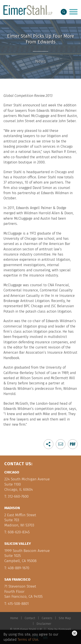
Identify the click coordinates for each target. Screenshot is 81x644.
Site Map (65, 618)
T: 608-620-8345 (17, 532)
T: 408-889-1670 (17, 568)
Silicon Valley (18, 544)
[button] (48, 444)
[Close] (75, 633)
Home (14, 618)
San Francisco (17, 579)
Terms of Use (28, 640)
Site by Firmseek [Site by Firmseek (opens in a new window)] (60, 629)
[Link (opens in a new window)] (73, 444)
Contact (30, 618)
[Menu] (73, 12)
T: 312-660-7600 (16, 496)
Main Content (27, 5)
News (41, 61)
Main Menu (29, 5)
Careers (47, 618)
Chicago (12, 472)
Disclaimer (44, 624)
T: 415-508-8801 (17, 604)
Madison (12, 508)
